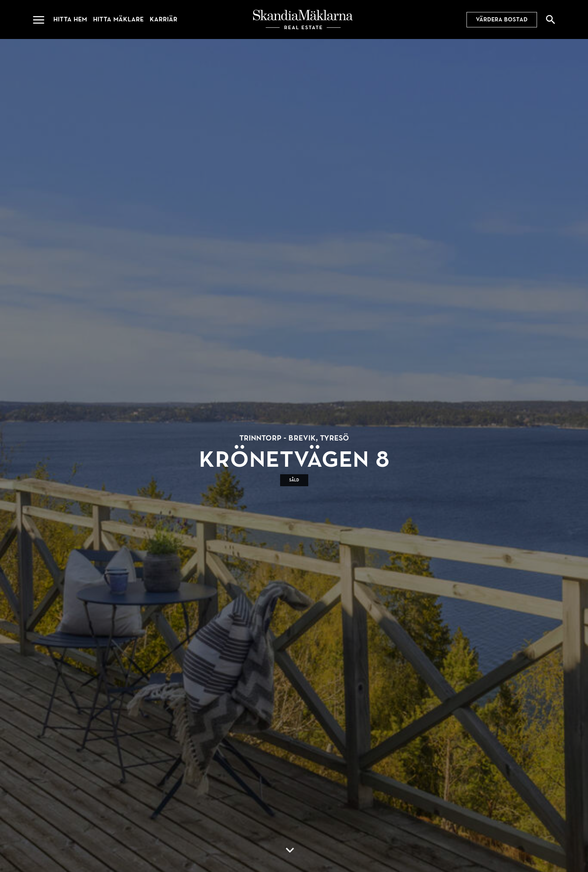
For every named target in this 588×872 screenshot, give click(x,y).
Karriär (163, 19)
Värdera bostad (502, 19)
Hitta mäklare (118, 19)
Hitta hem (70, 19)
